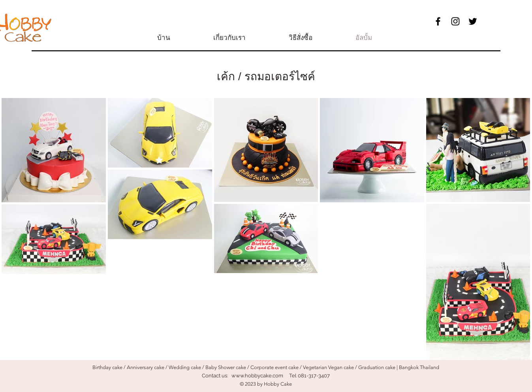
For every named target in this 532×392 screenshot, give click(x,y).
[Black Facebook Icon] (438, 21)
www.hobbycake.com (257, 376)
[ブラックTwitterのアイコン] (473, 21)
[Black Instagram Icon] (455, 21)
